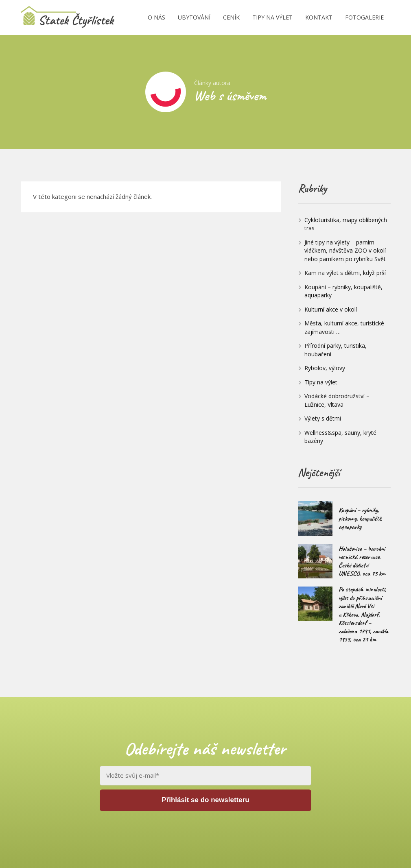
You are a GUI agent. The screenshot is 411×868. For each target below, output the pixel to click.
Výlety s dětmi (323, 418)
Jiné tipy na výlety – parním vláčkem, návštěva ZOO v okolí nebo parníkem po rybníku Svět (345, 251)
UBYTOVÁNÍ (194, 17)
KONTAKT (319, 17)
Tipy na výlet (321, 382)
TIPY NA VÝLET (272, 17)
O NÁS (156, 17)
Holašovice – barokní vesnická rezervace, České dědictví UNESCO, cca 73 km (362, 561)
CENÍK (231, 17)
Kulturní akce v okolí (331, 309)
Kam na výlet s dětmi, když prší (345, 273)
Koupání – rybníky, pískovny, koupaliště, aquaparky (360, 518)
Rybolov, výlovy (325, 368)
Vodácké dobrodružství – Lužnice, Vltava (337, 400)
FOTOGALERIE (364, 17)
